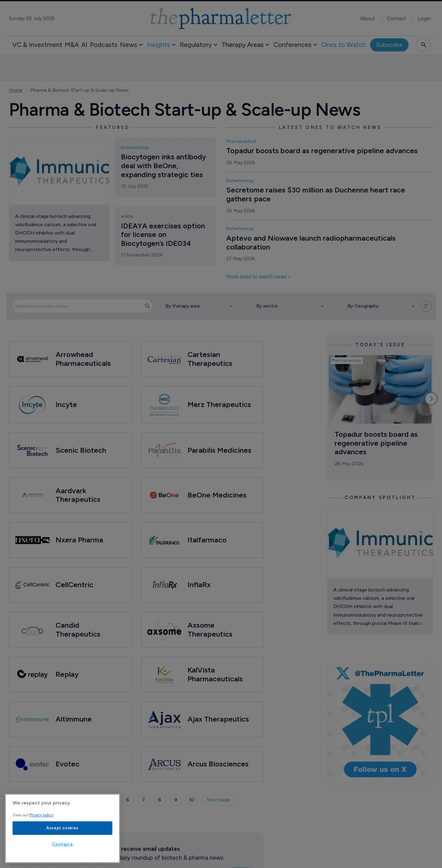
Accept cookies (62, 828)
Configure (63, 844)
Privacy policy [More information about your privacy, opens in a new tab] (41, 815)
